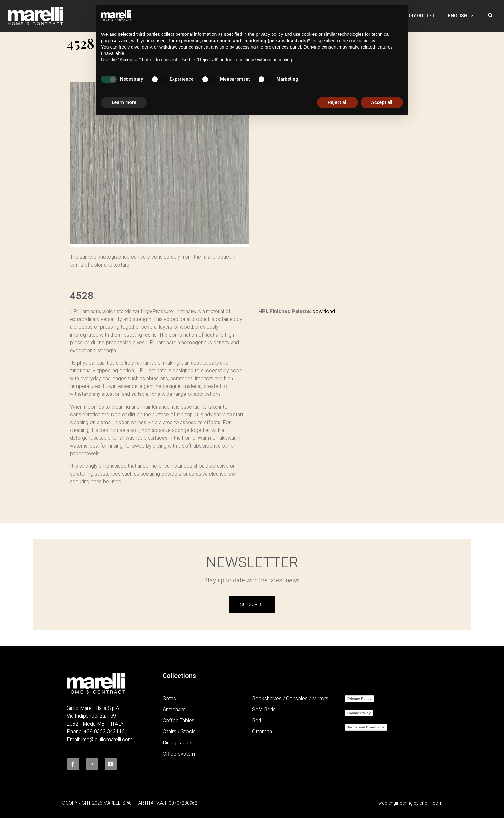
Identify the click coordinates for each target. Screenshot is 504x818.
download (324, 312)
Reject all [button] (337, 102)
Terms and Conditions (366, 727)
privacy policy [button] (269, 34)
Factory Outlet (415, 13)
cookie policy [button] (362, 41)
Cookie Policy (359, 713)
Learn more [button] (124, 102)
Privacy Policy (359, 699)
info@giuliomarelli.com (107, 740)
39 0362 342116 (106, 732)
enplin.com (431, 803)
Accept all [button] (382, 102)
